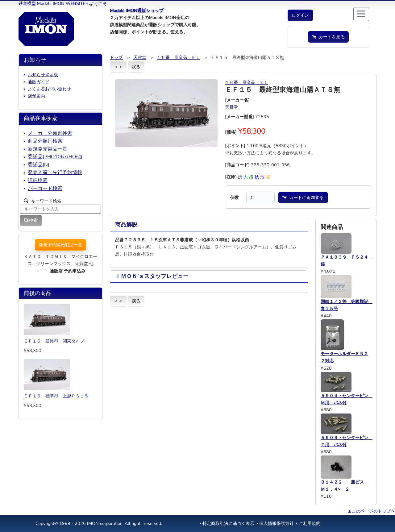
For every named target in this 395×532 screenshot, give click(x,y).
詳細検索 (38, 181)
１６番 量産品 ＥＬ (178, 57)
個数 (235, 197)
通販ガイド (39, 82)
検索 (31, 220)
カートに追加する (303, 197)
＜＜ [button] (118, 67)
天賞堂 (140, 57)
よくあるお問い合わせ (49, 89)
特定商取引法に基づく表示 (228, 523)
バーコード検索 (45, 189)
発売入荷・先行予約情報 (55, 172)
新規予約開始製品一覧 (60, 245)
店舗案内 (36, 96)
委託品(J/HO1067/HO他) (55, 157)
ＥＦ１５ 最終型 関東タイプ (54, 341)
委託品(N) (39, 165)
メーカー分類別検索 (50, 133)
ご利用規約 (310, 523)
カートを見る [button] (328, 37)
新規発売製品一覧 (48, 149)
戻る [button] (136, 67)
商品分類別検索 (45, 141)
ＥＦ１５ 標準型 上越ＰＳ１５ (56, 396)
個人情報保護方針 (276, 523)
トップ (116, 57)
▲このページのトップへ (371, 511)
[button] (300, 15)
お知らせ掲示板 (43, 75)
